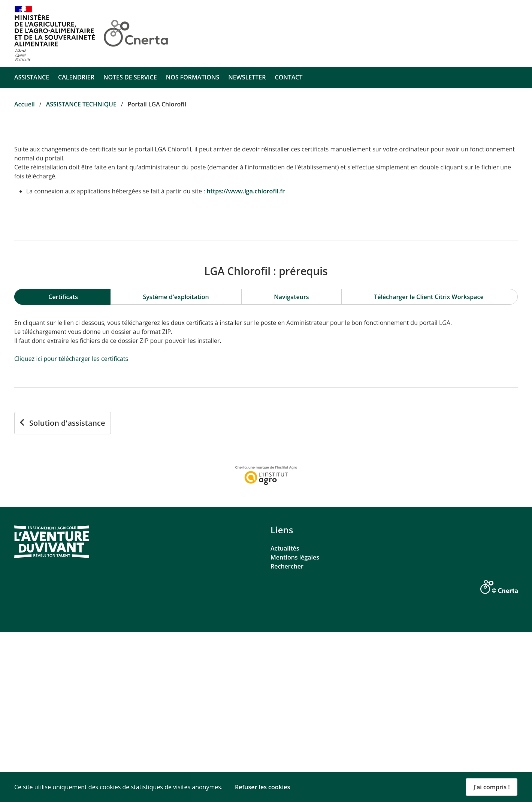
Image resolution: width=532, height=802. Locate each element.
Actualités (285, 718)
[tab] (62, 467)
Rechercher (287, 736)
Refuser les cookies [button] (262, 787)
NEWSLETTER (247, 77)
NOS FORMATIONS (193, 77)
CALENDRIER (76, 77)
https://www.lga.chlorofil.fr (246, 191)
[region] (266, 467)
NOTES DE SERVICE (130, 77)
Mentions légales (295, 727)
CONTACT (288, 77)
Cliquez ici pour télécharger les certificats (71, 528)
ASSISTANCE (32, 77)
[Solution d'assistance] (63, 593)
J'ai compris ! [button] (491, 787)
